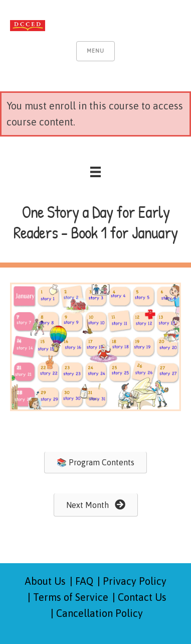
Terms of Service (71, 597)
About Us (45, 581)
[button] (95, 463)
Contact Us (142, 597)
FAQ (84, 581)
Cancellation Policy (100, 613)
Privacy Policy (135, 581)
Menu (95, 51)
